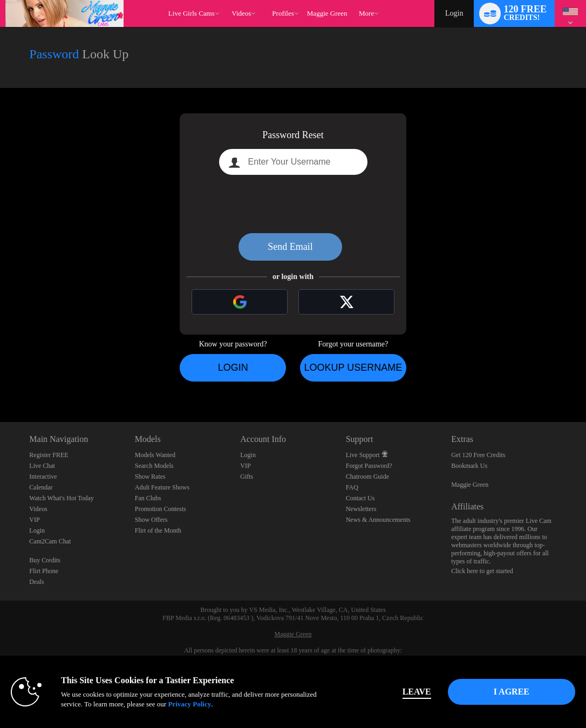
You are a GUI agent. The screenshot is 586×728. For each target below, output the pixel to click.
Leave (417, 692)
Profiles (283, 13)
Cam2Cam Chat (50, 541)
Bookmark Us (469, 466)
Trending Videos (227, 0)
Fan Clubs (148, 498)
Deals (36, 582)
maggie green (327, 13)
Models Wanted (155, 455)
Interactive (43, 477)
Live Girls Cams (192, 13)
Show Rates (150, 477)
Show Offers (151, 520)
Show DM (0, 382)
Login (454, 13)
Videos (241, 13)
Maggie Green (470, 485)
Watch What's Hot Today (62, 498)
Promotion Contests (161, 509)
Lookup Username (353, 368)
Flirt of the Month (158, 530)
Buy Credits (45, 560)
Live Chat (42, 466)
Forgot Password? (369, 466)
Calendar (41, 487)
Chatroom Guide (367, 477)
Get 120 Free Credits (478, 455)
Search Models (154, 466)
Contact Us (360, 498)
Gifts (247, 477)
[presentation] (293, 204)
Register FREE (49, 455)
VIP (34, 520)
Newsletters (361, 509)
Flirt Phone (44, 571)
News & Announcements (378, 520)
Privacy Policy (189, 704)
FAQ (352, 487)
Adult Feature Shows (162, 487)
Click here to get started (482, 571)
